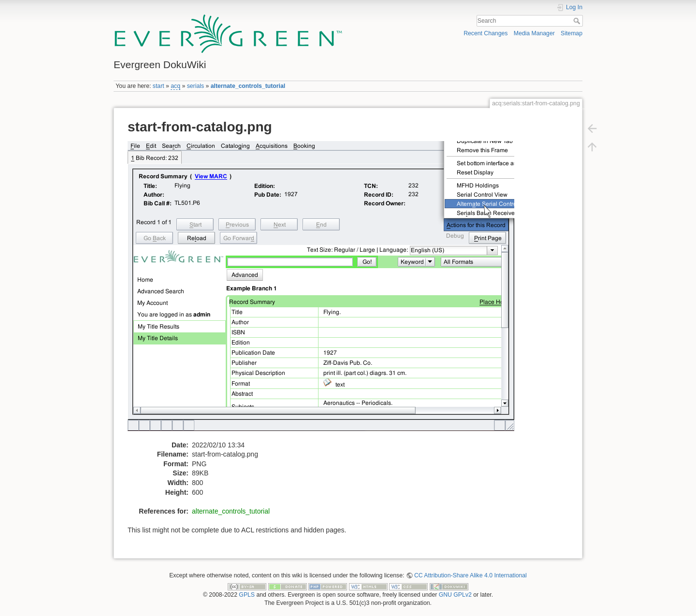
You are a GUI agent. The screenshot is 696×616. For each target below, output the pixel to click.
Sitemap (572, 33)
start (159, 86)
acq (175, 86)
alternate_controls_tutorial (248, 86)
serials (196, 86)
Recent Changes (486, 33)
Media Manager (534, 33)
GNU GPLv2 (455, 595)
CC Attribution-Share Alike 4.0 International (471, 575)
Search (578, 21)
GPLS (247, 595)
